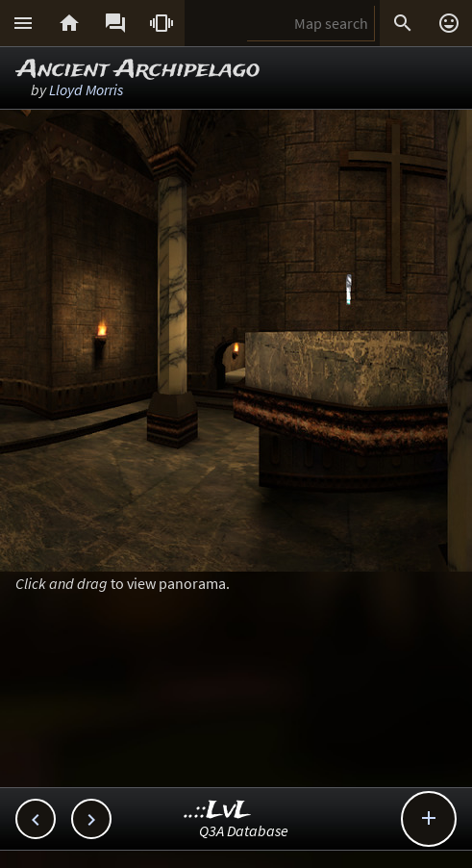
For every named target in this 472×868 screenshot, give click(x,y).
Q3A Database (244, 830)
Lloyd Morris (86, 89)
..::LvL (218, 811)
